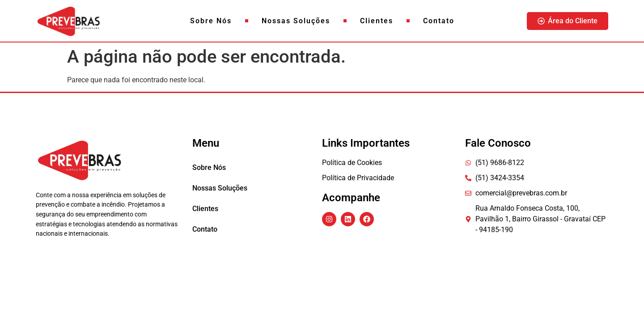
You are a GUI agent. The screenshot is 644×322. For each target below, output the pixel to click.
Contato (439, 21)
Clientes (377, 21)
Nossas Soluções (296, 21)
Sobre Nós (211, 21)
